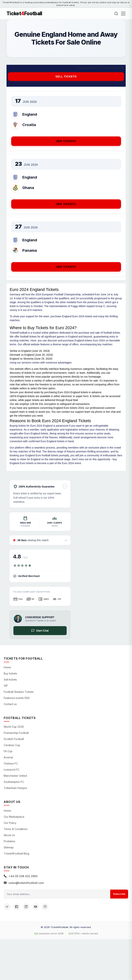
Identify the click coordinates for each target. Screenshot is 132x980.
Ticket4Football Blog (16, 853)
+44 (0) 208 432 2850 (21, 876)
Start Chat (40, 631)
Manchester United (15, 776)
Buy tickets (10, 673)
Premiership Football (16, 733)
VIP (6, 686)
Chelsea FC (11, 763)
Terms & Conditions (16, 829)
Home (7, 667)
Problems (9, 841)
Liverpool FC (12, 770)
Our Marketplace (14, 817)
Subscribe (119, 894)
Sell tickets (66, 76)
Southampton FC (14, 782)
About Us (9, 835)
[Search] (116, 14)
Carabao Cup (12, 745)
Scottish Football (14, 739)
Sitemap (9, 847)
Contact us (10, 704)
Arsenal (8, 757)
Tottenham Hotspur (15, 788)
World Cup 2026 (14, 727)
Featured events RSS (17, 698)
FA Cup (8, 751)
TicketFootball (24, 14)
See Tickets (66, 141)
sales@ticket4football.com (24, 883)
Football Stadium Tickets (19, 692)
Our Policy (10, 823)
